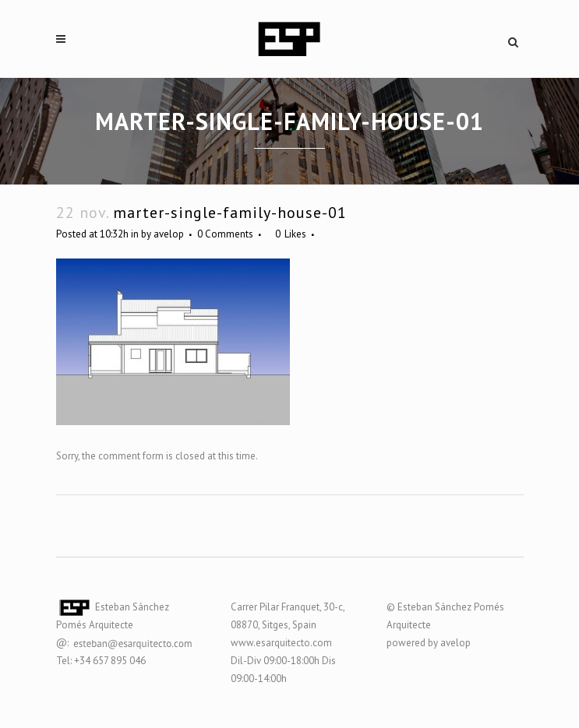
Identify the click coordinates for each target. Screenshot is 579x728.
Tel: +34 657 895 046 (101, 661)
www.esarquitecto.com (281, 643)
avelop (169, 234)
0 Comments (225, 234)
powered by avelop (429, 643)
